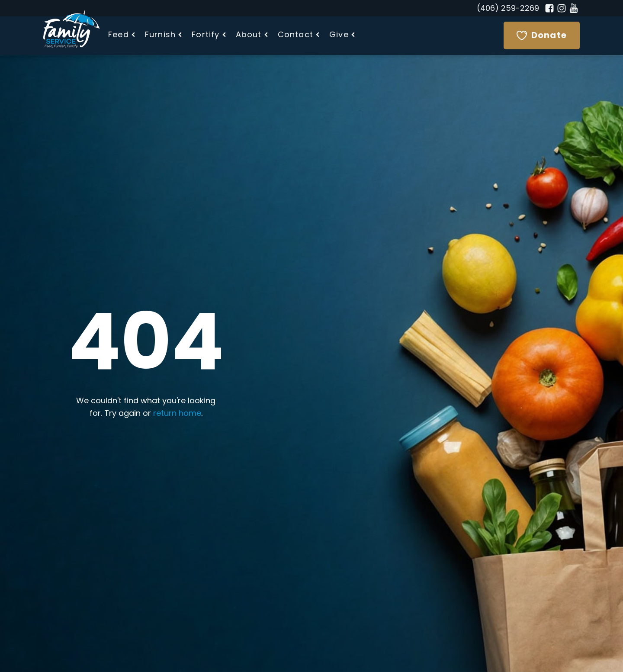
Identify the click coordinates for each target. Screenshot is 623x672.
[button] (122, 36)
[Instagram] (562, 8)
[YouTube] (574, 8)
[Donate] (542, 35)
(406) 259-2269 (508, 9)
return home (177, 414)
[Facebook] (549, 8)
